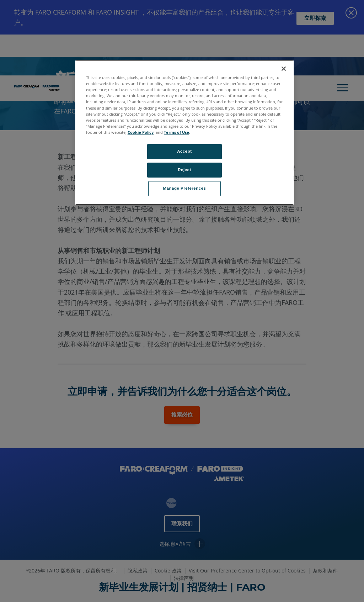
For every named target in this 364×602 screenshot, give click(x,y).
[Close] (284, 69)
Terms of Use (176, 132)
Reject (184, 170)
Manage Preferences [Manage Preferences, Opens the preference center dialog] (185, 188)
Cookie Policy (141, 132)
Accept (184, 151)
